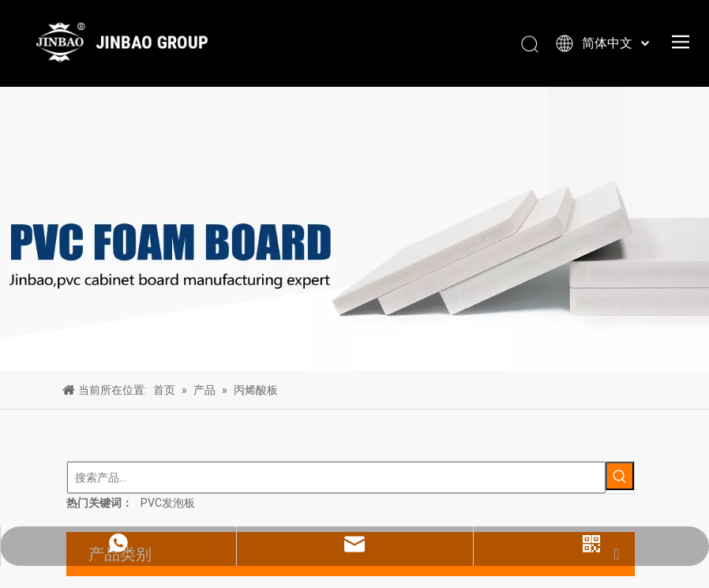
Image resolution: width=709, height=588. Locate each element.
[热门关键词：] (620, 476)
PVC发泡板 (168, 503)
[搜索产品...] (336, 478)
